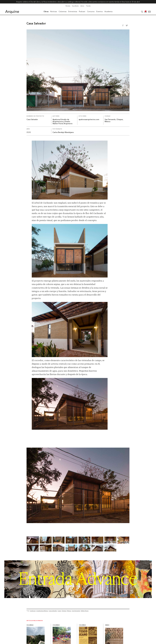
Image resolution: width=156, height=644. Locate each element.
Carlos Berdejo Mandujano (63, 132)
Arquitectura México (42, 611)
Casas (59, 611)
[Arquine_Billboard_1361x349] (78, 597)
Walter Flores (85, 611)
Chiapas (64, 611)
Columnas (30, 625)
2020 (29, 132)
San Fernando (76, 611)
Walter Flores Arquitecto (63, 124)
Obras (107, 625)
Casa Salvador (53, 611)
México (69, 611)
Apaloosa (33, 611)
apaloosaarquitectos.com (89, 120)
